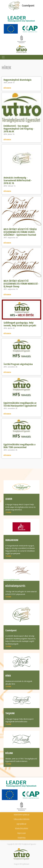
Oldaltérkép (22, 838)
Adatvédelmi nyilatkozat (22, 815)
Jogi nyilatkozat (21, 824)
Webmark (26, 864)
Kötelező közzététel (22, 828)
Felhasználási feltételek (22, 819)
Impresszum (22, 833)
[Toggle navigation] (3, 57)
